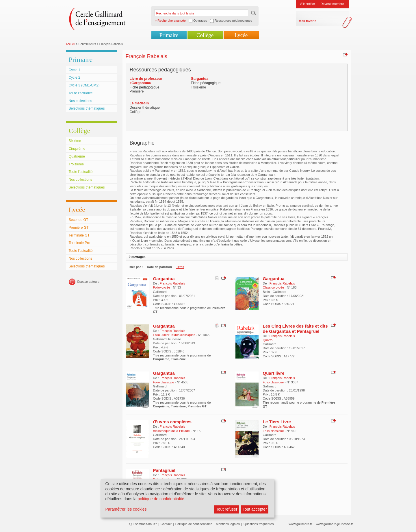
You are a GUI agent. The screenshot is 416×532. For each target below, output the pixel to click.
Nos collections (80, 101)
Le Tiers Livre (277, 422)
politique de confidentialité (161, 499)
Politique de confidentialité (194, 524)
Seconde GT (79, 220)
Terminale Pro (80, 243)
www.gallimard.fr (301, 524)
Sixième (75, 141)
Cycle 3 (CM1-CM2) (84, 85)
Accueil (71, 44)
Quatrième (77, 156)
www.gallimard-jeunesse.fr (334, 524)
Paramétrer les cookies (126, 509)
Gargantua (164, 279)
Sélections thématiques (87, 108)
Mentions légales (228, 524)
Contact (166, 524)
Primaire (169, 35)
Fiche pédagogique (145, 87)
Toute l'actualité (81, 93)
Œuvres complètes (172, 422)
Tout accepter (255, 509)
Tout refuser (227, 509)
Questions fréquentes (259, 524)
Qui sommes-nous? (143, 524)
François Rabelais (172, 283)
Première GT (79, 228)
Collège (205, 35)
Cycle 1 (75, 70)
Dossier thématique (145, 108)
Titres (180, 267)
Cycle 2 (75, 77)
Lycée (241, 35)
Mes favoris (308, 21)
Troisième (76, 164)
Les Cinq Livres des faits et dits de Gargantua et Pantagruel (295, 329)
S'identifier (308, 4)
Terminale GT (79, 235)
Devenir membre (332, 4)
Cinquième (77, 149)
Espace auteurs (88, 282)
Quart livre (274, 373)
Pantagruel (164, 470)
